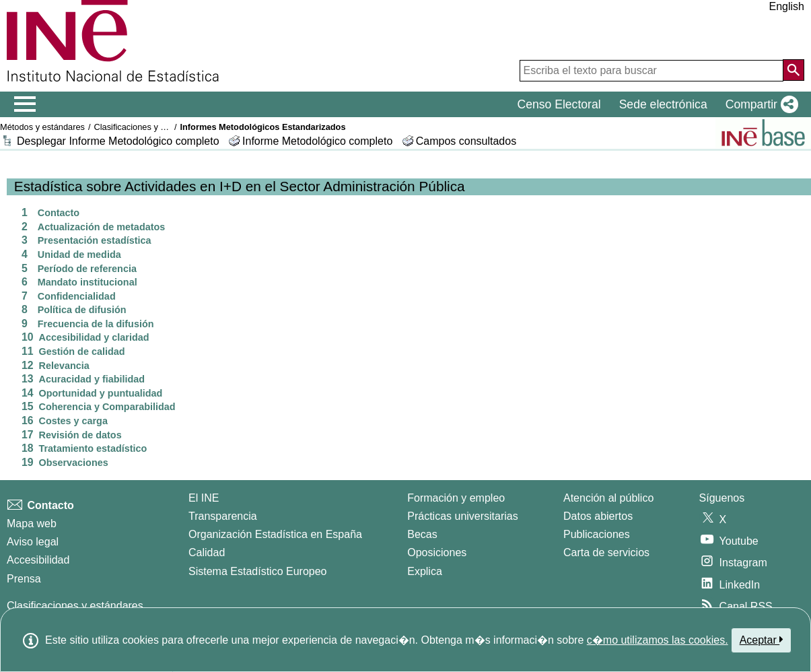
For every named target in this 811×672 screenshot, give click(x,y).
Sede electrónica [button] (663, 104)
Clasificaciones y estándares (148, 127)
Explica (425, 571)
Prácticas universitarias (463, 516)
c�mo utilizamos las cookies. (658, 640)
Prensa (24, 579)
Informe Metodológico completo (317, 141)
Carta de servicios (606, 552)
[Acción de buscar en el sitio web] (794, 70)
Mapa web (32, 524)
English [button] (787, 6)
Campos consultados (466, 141)
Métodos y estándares (42, 127)
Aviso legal (33, 542)
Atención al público (608, 498)
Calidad (207, 552)
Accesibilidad (38, 560)
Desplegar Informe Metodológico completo (118, 141)
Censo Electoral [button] (559, 104)
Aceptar (762, 640)
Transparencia (223, 516)
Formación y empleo (456, 498)
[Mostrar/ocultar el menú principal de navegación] (25, 104)
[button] (759, 104)
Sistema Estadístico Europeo (257, 571)
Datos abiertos (598, 516)
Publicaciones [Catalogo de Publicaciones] (597, 534)
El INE (204, 498)
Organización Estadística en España (275, 534)
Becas (422, 534)
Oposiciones (437, 552)
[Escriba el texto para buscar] (651, 71)
